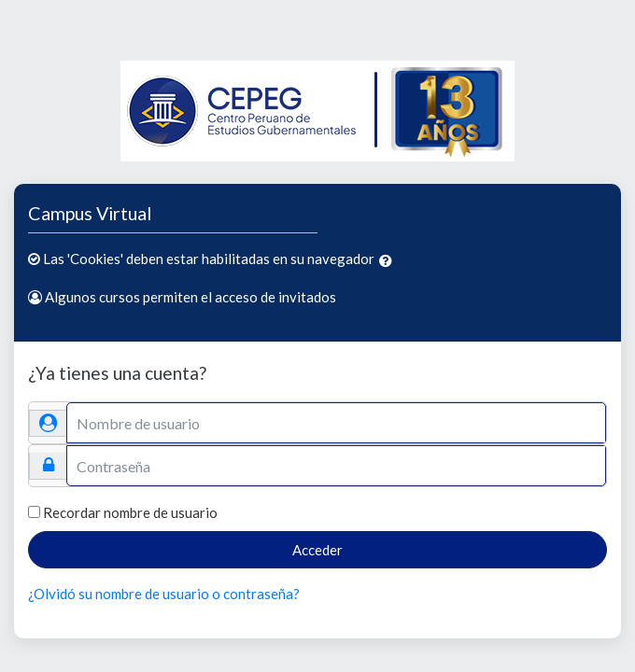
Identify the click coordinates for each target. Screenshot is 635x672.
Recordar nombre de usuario (130, 512)
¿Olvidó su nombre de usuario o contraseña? (164, 594)
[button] (389, 261)
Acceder (317, 550)
